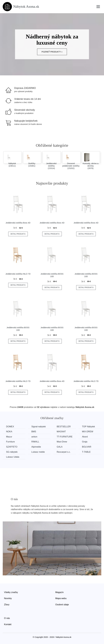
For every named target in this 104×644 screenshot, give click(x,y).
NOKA (9, 432)
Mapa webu (61, 598)
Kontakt (8, 624)
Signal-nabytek (39, 427)
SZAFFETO (12, 447)
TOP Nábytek (88, 427)
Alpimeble (36, 447)
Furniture (10, 442)
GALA (60, 447)
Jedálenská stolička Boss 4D (18, 223)
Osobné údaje (62, 605)
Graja (85, 442)
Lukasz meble (38, 452)
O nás (7, 618)
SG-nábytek (12, 452)
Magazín (60, 592)
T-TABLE (86, 452)
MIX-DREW (88, 432)
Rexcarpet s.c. (64, 452)
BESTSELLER (64, 427)
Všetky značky (11, 592)
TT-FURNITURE (65, 437)
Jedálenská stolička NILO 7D (18, 274)
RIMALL (35, 442)
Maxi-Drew (62, 442)
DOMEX (10, 427)
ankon (34, 437)
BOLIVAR (87, 447)
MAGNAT (61, 432)
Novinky (8, 598)
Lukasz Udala (13, 457)
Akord (85, 437)
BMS (34, 432)
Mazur (9, 437)
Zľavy (7, 605)
